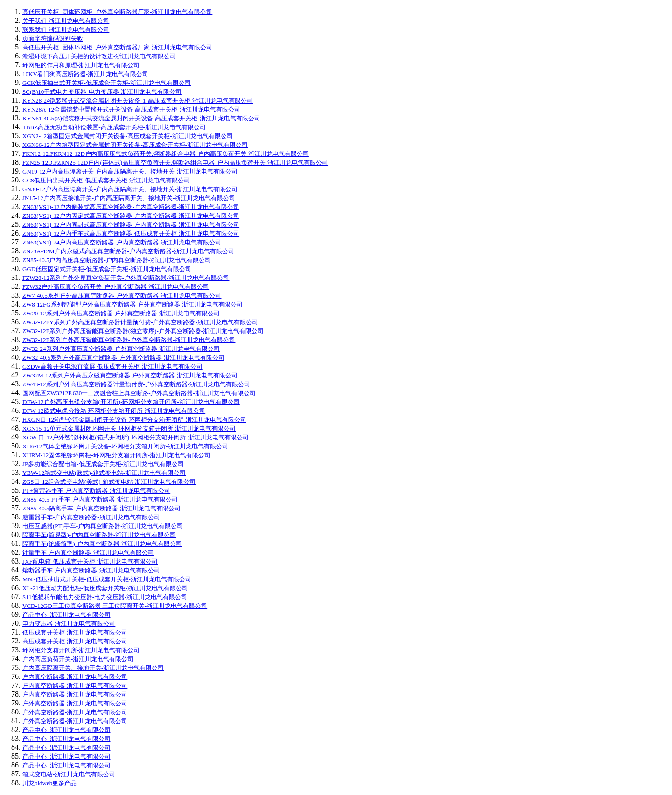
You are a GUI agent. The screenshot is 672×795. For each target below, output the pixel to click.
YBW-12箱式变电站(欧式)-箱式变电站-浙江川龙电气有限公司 (104, 473)
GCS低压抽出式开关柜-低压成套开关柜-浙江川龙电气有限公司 (106, 180)
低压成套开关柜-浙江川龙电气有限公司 (75, 632)
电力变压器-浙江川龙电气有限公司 (69, 624)
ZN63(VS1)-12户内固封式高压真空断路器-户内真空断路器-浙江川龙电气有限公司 (131, 225)
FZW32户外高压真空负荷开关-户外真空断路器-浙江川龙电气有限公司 (116, 287)
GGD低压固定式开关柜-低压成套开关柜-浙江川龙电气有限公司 (107, 269)
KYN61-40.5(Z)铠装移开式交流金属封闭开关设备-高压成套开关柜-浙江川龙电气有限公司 (141, 118)
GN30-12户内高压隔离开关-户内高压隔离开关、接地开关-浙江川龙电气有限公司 (130, 189)
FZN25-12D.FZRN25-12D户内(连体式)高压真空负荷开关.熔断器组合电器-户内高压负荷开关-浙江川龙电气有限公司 (175, 163)
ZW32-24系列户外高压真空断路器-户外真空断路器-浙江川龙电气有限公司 (121, 349)
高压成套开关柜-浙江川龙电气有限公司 (75, 641)
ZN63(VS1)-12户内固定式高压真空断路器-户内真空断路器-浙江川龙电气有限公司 (131, 216)
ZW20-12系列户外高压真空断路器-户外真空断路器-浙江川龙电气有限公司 (121, 313)
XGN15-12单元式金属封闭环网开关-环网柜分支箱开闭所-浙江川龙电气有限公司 (129, 429)
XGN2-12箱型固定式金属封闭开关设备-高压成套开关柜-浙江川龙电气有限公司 (128, 136)
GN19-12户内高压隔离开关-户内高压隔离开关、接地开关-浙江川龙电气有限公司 (130, 171)
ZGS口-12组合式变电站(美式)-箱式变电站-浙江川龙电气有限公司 (109, 482)
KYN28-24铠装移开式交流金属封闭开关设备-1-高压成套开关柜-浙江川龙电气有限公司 (138, 101)
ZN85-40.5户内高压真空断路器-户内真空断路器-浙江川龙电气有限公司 (117, 260)
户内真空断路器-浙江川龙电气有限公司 (75, 677)
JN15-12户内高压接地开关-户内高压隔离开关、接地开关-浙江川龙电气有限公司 (129, 198)
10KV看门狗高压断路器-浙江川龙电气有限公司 (85, 74)
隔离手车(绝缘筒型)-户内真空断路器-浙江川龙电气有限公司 (102, 544)
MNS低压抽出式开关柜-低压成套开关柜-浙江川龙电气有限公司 (107, 579)
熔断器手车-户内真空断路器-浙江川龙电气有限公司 (91, 570)
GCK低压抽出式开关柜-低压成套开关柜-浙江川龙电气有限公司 (107, 83)
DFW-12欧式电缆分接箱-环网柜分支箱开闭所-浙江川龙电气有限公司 (114, 411)
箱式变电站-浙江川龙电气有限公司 (69, 774)
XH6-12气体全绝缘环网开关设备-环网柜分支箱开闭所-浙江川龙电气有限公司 (125, 446)
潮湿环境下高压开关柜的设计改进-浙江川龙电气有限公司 (99, 56)
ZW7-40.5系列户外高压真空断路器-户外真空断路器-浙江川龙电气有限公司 (122, 296)
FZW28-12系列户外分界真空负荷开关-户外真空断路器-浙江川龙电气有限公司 (126, 278)
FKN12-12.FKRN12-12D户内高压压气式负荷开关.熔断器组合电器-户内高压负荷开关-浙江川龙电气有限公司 (166, 154)
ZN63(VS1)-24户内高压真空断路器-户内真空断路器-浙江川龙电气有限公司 (122, 242)
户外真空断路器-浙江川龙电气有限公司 (75, 703)
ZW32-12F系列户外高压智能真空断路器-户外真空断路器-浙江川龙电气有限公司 (129, 340)
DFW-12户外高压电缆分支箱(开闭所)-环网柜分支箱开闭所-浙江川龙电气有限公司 (131, 402)
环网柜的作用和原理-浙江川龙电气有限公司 (81, 65)
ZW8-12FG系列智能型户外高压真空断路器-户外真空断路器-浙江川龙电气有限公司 (133, 304)
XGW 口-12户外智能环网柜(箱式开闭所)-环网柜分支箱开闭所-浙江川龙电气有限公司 (136, 437)
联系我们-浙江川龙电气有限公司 (66, 30)
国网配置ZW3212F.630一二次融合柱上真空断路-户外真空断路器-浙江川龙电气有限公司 (139, 393)
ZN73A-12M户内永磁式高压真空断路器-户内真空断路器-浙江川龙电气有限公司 (128, 251)
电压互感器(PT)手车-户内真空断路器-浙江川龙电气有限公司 (103, 526)
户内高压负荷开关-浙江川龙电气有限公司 (78, 659)
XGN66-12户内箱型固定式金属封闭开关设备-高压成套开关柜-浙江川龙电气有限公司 (135, 145)
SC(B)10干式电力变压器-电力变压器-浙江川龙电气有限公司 (102, 92)
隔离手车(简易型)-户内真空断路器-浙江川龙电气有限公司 (99, 535)
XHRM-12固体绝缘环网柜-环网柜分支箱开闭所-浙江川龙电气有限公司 (116, 455)
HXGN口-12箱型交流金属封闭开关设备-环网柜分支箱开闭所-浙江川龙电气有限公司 (134, 420)
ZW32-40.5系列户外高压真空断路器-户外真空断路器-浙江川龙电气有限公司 (123, 358)
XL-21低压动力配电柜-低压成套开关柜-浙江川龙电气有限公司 (105, 588)
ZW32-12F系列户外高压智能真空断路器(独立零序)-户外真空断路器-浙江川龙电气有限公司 (143, 331)
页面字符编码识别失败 (53, 38)
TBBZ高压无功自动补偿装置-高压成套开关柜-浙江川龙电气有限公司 (114, 127)
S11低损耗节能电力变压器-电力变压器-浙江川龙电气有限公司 (105, 597)
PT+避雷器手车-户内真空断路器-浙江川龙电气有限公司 (96, 491)
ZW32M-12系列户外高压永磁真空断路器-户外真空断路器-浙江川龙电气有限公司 (130, 375)
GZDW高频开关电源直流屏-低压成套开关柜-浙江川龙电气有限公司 (112, 366)
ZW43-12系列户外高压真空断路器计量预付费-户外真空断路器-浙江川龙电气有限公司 (136, 384)
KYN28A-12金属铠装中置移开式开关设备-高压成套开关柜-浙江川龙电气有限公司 (131, 109)
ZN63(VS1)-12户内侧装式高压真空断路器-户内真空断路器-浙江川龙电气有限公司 (131, 207)
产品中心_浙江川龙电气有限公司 (66, 615)
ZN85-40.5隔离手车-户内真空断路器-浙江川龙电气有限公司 (101, 508)
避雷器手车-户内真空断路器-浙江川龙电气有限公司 (91, 517)
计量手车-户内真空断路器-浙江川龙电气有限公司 (88, 553)
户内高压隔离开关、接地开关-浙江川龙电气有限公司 (93, 668)
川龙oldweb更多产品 (49, 783)
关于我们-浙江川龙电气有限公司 (66, 21)
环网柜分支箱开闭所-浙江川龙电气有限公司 (81, 650)
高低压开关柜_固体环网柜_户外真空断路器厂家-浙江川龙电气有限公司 (117, 12)
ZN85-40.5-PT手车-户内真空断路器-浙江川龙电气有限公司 (100, 499)
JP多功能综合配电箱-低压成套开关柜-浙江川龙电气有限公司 (103, 464)
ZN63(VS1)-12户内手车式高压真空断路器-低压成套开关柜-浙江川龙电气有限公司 (131, 234)
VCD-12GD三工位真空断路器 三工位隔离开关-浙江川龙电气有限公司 (115, 606)
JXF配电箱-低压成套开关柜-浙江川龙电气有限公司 (90, 561)
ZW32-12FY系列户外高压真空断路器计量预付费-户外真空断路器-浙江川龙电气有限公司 (140, 322)
